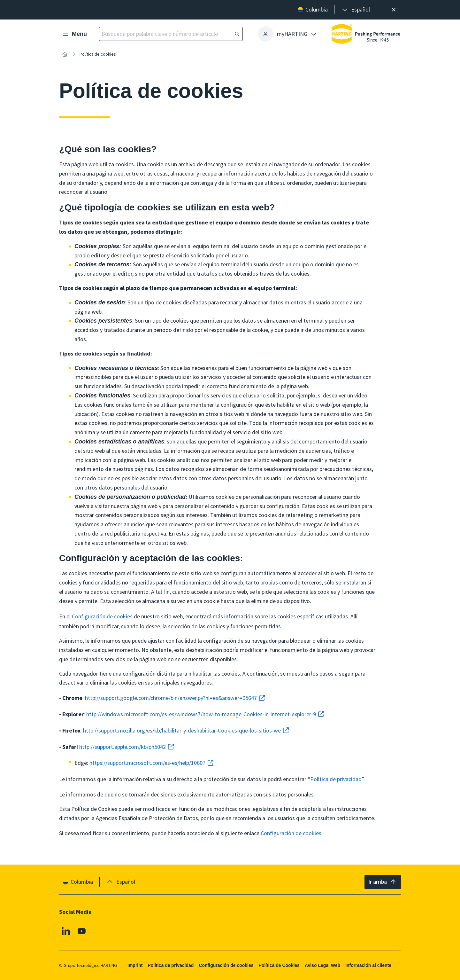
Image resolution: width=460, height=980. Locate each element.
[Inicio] (65, 54)
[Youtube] (82, 931)
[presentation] (355, 10)
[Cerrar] (394, 10)
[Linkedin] (66, 931)
